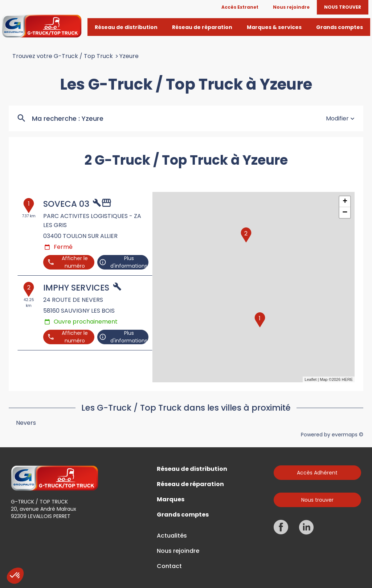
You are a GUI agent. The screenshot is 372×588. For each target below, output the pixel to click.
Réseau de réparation (190, 484)
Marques (171, 499)
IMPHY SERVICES (76, 288)
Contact (169, 566)
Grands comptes (183, 515)
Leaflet (310, 379)
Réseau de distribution (192, 469)
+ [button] (345, 202)
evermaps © (348, 435)
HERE (347, 379)
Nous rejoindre (178, 551)
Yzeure (129, 56)
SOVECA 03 (66, 204)
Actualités (172, 536)
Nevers (26, 423)
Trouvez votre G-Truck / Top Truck (63, 56)
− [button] (345, 213)
